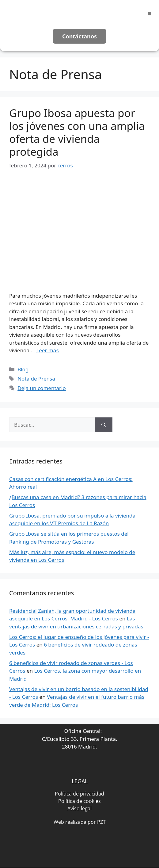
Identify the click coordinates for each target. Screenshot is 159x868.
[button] (150, 14)
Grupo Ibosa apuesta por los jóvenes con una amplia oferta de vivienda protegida (77, 132)
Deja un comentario (42, 388)
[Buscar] (104, 425)
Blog (23, 369)
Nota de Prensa (36, 379)
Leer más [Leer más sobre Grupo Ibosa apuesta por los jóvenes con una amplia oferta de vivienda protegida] (47, 350)
